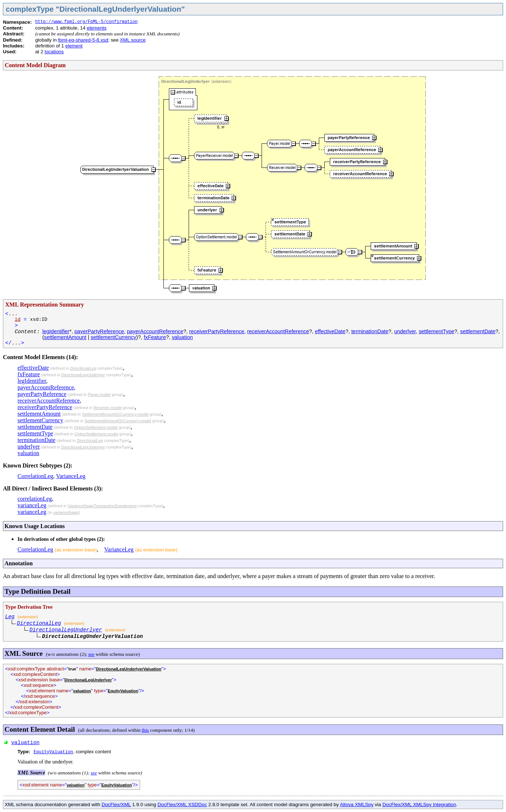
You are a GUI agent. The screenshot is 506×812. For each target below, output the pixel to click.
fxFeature (155, 337)
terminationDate (370, 331)
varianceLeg (32, 505)
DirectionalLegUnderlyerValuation (129, 669)
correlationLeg (35, 499)
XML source (133, 40)
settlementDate (478, 331)
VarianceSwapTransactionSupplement (102, 506)
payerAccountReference (155, 331)
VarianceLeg (71, 476)
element (74, 46)
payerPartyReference (99, 331)
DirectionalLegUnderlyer (83, 375)
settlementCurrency (114, 337)
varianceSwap (66, 512)
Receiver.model (108, 408)
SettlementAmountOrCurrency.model (115, 414)
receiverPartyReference (217, 331)
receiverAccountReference (278, 331)
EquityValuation (123, 691)
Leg (10, 617)
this (145, 730)
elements (97, 28)
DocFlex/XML (116, 805)
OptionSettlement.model (96, 427)
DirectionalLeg (83, 368)
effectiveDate (330, 331)
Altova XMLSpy (357, 805)
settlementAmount (65, 337)
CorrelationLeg (35, 476)
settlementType (437, 331)
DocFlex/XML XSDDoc (182, 805)
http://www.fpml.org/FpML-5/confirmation (86, 22)
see (91, 654)
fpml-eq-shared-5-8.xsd (83, 40)
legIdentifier (56, 331)
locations (54, 52)
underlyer (405, 331)
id (18, 320)
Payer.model (99, 395)
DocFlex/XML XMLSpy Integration (419, 805)
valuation (182, 337)
